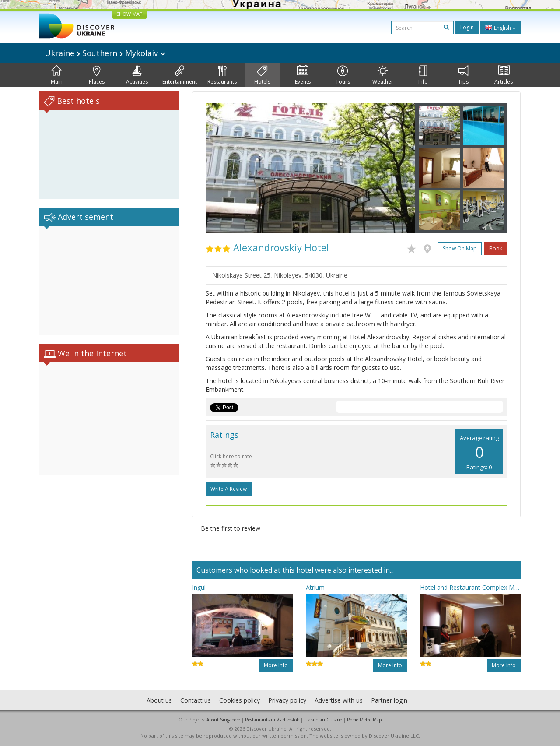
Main (57, 75)
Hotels (262, 75)
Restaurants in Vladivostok (272, 720)
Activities (137, 75)
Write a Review (229, 489)
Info (423, 75)
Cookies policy (240, 700)
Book (496, 248)
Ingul (199, 587)
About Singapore (223, 720)
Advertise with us (339, 700)
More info (276, 665)
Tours (343, 75)
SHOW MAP (129, 14)
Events (303, 75)
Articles (504, 75)
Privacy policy (287, 700)
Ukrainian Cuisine (323, 720)
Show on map (460, 248)
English (500, 28)
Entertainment (180, 75)
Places (97, 75)
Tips (463, 75)
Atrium (315, 587)
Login (467, 27)
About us (159, 700)
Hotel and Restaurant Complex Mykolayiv (470, 587)
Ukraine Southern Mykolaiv (105, 53)
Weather (383, 75)
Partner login (389, 700)
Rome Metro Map (364, 720)
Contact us (196, 700)
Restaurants (222, 75)
